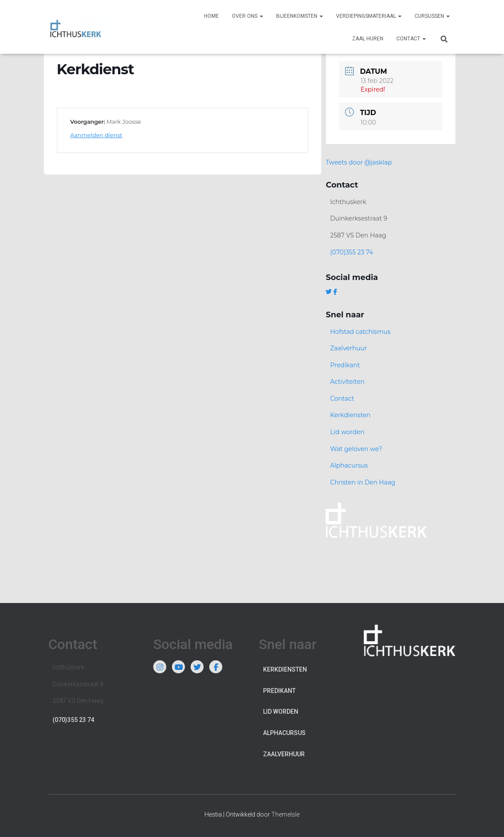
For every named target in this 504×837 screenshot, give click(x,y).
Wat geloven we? (356, 449)
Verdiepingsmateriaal (369, 16)
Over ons (247, 16)
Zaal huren (368, 39)
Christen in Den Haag (362, 482)
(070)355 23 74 (351, 252)
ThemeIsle (285, 814)
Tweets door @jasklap (359, 162)
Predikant (345, 365)
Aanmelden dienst (96, 135)
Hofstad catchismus (360, 332)
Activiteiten (347, 382)
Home (211, 16)
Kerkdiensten (350, 415)
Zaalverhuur (348, 348)
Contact (411, 39)
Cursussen (432, 16)
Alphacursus (349, 465)
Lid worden (347, 432)
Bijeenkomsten (300, 16)
